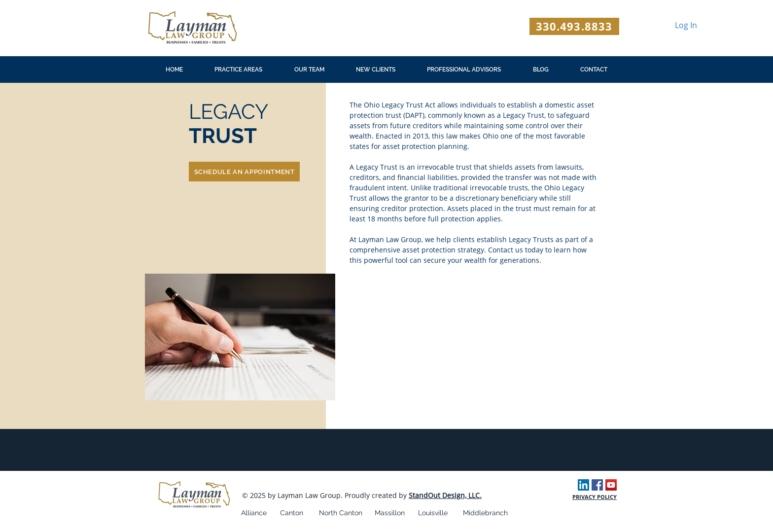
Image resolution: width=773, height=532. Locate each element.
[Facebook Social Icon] (597, 485)
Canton (292, 513)
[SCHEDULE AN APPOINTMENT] (244, 172)
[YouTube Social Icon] (611, 485)
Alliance (254, 513)
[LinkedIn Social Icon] (583, 485)
